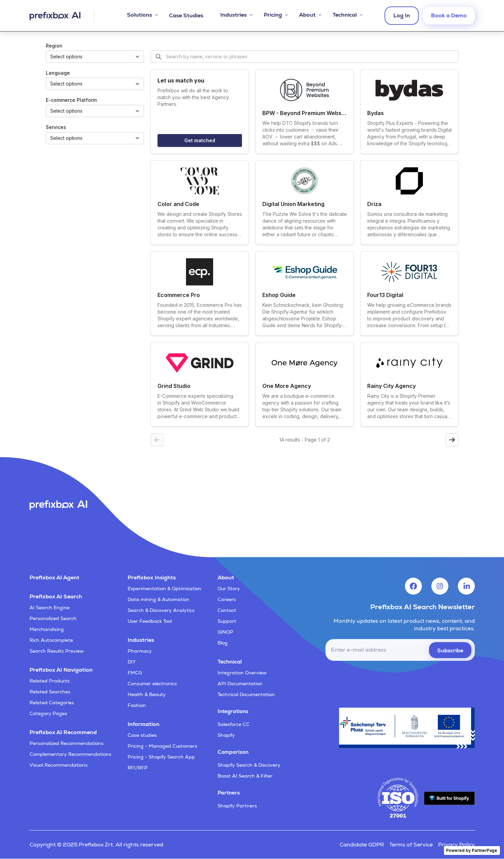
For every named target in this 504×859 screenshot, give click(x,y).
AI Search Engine (50, 608)
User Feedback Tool (150, 621)
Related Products (50, 681)
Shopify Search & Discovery (249, 765)
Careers (227, 599)
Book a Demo (449, 15)
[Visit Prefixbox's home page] (62, 16)
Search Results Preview (57, 651)
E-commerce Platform (71, 100)
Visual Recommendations (59, 765)
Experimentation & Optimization (164, 589)
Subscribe (450, 650)
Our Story (229, 589)
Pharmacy (140, 651)
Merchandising (47, 629)
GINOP (225, 632)
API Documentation (240, 684)
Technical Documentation (246, 694)
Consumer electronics (152, 684)
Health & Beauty (147, 694)
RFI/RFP (138, 768)
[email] (400, 650)
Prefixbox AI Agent (54, 577)
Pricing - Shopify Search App (161, 757)
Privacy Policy (456, 845)
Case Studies (186, 15)
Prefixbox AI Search (56, 596)
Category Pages (48, 713)
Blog (223, 643)
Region (54, 46)
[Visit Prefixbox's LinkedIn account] (466, 586)
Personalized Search (53, 618)
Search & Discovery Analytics (161, 610)
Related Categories (52, 703)
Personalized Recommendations (67, 743)
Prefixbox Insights (152, 577)
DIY (132, 662)
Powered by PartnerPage (472, 850)
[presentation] (423, 681)
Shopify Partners (237, 806)
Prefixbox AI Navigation (61, 670)
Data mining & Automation (158, 599)
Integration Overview (242, 673)
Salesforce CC (234, 724)
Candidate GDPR (362, 845)
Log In (402, 15)
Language (58, 73)
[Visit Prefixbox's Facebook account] (413, 586)
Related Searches (50, 692)
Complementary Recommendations (70, 754)
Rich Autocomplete (51, 640)
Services (56, 127)
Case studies (142, 735)
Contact (227, 610)
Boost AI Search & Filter (245, 776)
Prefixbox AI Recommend (63, 732)
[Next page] (452, 440)
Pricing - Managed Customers (162, 746)
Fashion (137, 705)
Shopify (226, 735)
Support (227, 621)
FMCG (135, 673)
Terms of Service (411, 845)
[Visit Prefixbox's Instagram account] (440, 586)
